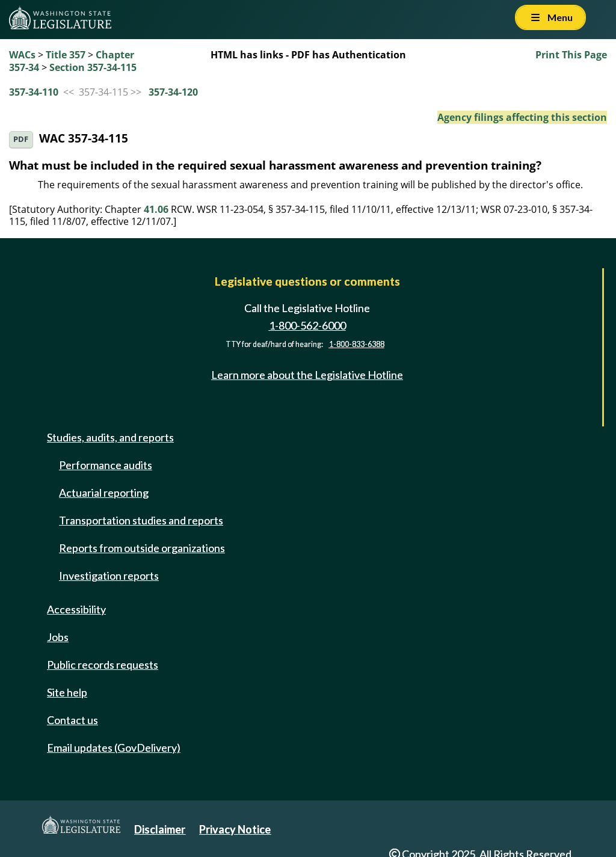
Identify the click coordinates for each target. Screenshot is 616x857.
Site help (67, 692)
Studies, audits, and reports (110, 437)
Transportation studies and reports (141, 520)
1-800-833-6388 (357, 344)
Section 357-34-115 (93, 67)
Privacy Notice (235, 829)
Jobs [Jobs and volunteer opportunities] (58, 637)
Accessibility (76, 609)
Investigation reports (109, 576)
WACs (22, 55)
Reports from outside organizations (142, 548)
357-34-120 (173, 92)
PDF (21, 139)
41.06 (156, 209)
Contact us (72, 720)
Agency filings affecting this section (522, 117)
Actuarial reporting (104, 493)
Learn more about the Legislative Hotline (307, 375)
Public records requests (103, 665)
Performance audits (106, 465)
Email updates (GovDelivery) (114, 748)
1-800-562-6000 (307, 325)
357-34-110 (34, 92)
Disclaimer (160, 829)
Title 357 (66, 55)
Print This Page (571, 55)
